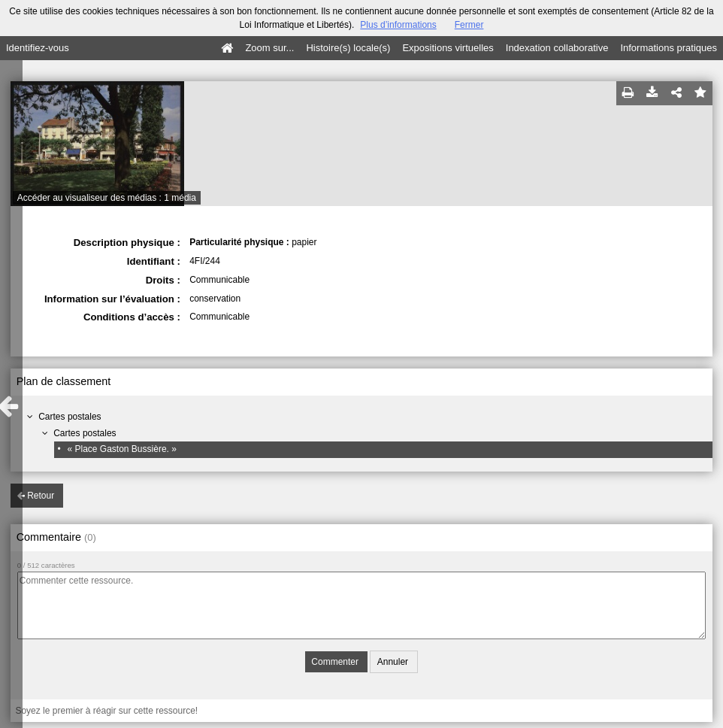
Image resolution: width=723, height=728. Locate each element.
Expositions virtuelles (448, 48)
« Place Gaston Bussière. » (121, 449)
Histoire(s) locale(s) (348, 48)
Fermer (469, 25)
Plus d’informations (398, 25)
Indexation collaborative (557, 48)
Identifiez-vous (38, 48)
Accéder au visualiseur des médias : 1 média (107, 198)
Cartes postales (70, 417)
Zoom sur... (269, 48)
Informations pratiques (669, 48)
